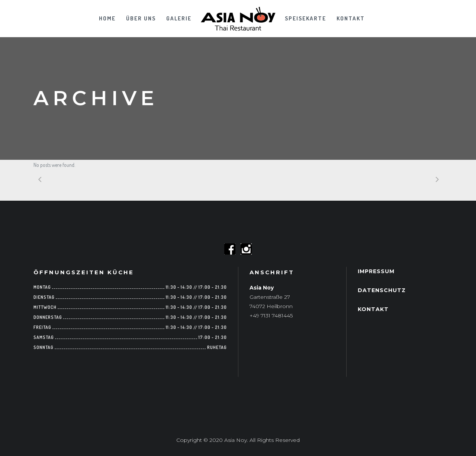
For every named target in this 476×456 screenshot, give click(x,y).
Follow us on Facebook (230, 249)
